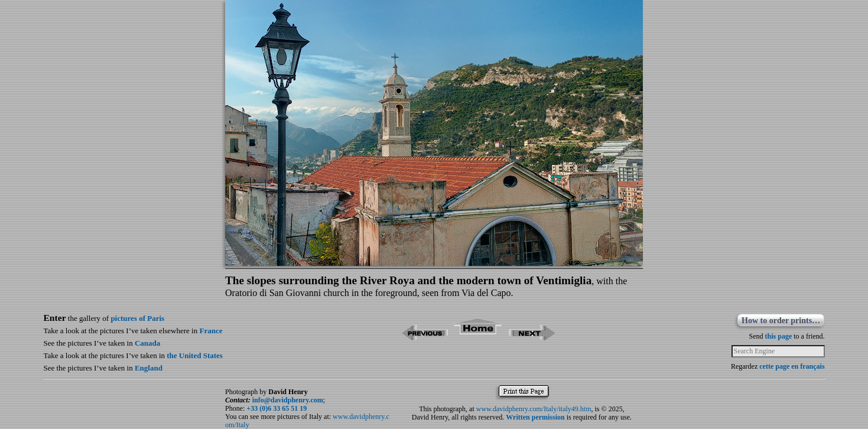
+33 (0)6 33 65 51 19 (277, 408)
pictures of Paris (137, 318)
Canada (147, 343)
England (149, 368)
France (211, 331)
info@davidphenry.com (288, 400)
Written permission (535, 417)
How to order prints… (781, 321)
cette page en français (792, 366)
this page (779, 336)
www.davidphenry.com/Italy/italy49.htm (534, 409)
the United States (195, 355)
